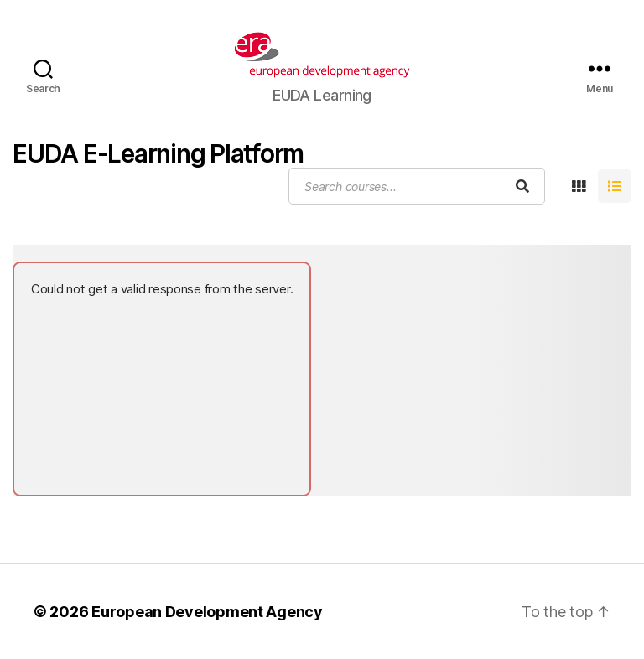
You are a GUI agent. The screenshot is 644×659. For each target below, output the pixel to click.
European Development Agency (207, 612)
